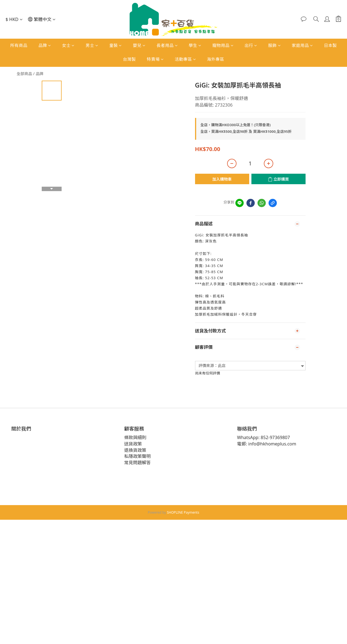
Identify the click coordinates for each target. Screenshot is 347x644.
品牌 (45, 45)
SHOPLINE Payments (183, 512)
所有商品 (19, 45)
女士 (68, 45)
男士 (92, 45)
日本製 (331, 45)
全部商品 (24, 74)
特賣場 (155, 59)
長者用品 (167, 45)
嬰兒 (139, 45)
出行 (251, 45)
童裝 (115, 45)
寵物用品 (223, 45)
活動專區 (186, 59)
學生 (195, 45)
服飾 (275, 45)
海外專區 (215, 59)
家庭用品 (302, 45)
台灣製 (129, 59)
